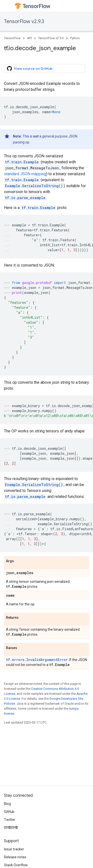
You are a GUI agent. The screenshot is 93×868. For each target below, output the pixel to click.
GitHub (9, 812)
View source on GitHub (30, 69)
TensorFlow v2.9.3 (24, 21)
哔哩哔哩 (11, 828)
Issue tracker (14, 849)
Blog (7, 804)
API (29, 38)
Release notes (15, 857)
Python (75, 38)
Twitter (10, 820)
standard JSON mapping (25, 174)
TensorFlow (12, 38)
